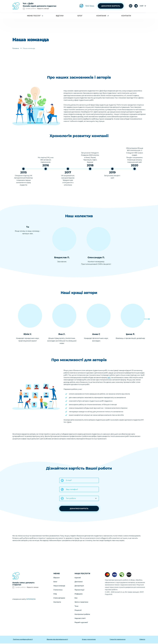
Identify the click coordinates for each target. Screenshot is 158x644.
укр (142, 6)
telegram (131, 6)
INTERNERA (31, 600)
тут (109, 378)
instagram (136, 6)
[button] (149, 322)
